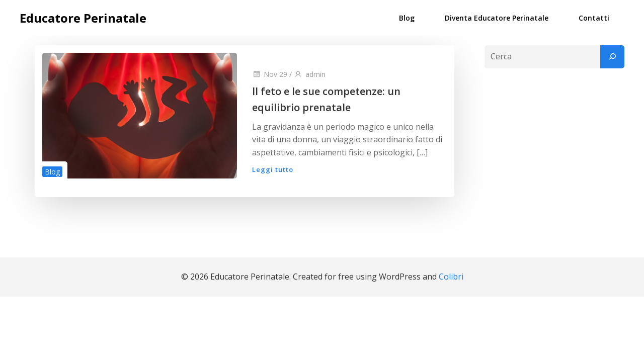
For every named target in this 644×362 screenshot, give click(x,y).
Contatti (594, 18)
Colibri (451, 277)
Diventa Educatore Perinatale (497, 18)
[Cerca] (612, 57)
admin (310, 74)
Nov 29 (270, 74)
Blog (407, 18)
